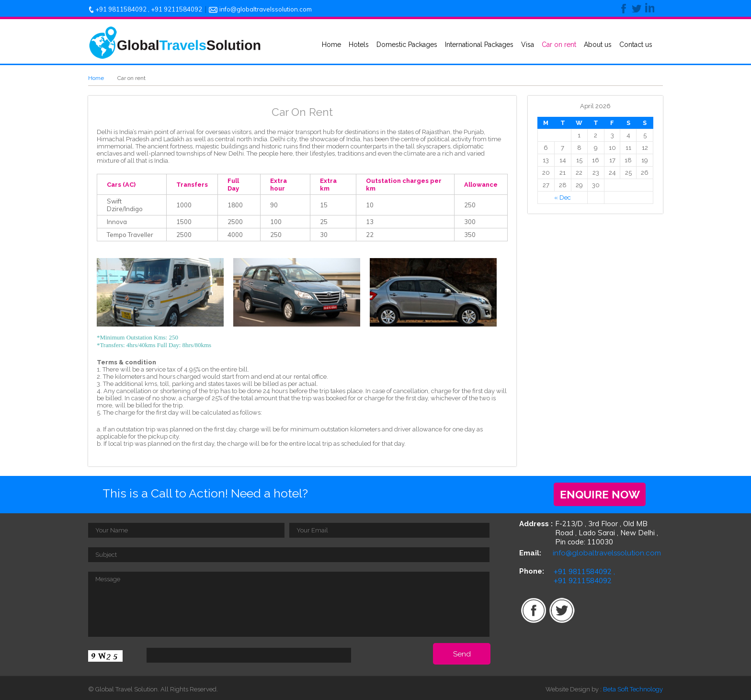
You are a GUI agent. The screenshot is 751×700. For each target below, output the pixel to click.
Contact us (636, 45)
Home (331, 45)
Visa (528, 45)
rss (591, 610)
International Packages (479, 45)
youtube (620, 610)
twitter (636, 8)
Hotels (359, 45)
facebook (623, 8)
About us (598, 45)
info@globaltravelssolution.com (266, 9)
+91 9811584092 (121, 9)
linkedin (648, 8)
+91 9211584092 (176, 9)
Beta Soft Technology (633, 689)
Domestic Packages (407, 45)
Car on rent (559, 45)
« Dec (563, 198)
